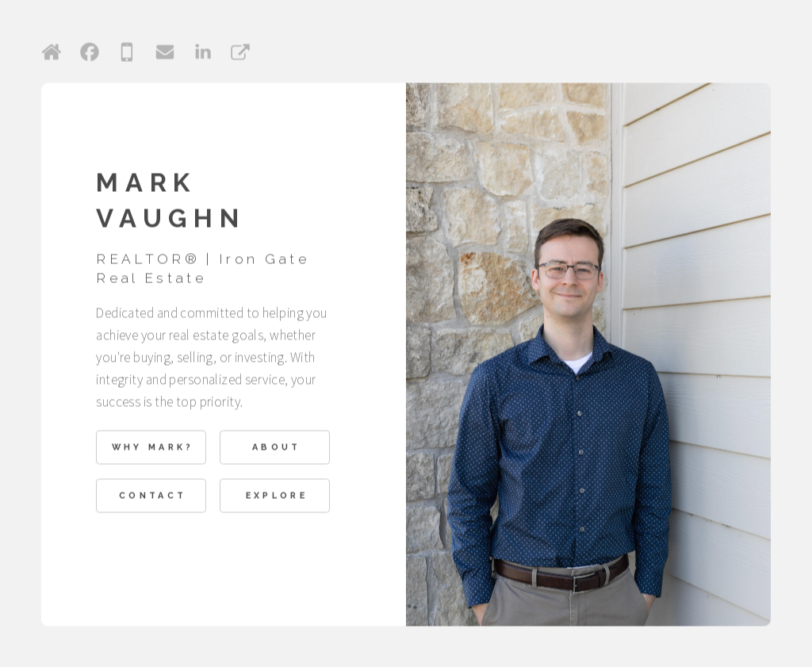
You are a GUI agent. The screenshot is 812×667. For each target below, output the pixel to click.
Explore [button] (277, 496)
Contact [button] (153, 496)
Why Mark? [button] (153, 448)
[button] (52, 53)
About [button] (277, 448)
